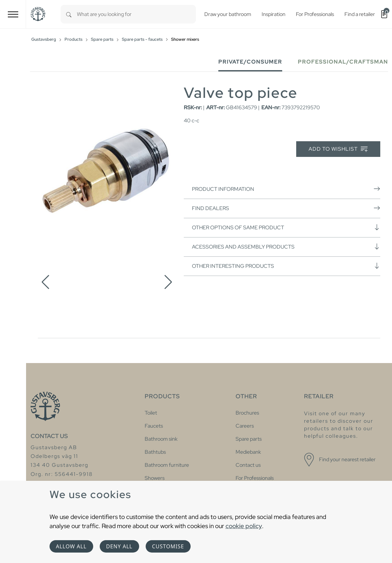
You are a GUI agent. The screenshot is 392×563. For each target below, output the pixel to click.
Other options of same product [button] (286, 227)
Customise (168, 546)
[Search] (69, 14)
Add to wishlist (338, 149)
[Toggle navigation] (13, 14)
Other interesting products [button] (286, 266)
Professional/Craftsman (343, 62)
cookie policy (244, 526)
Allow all (71, 546)
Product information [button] (286, 189)
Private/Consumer (250, 62)
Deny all (119, 546)
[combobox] (136, 14)
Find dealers (286, 208)
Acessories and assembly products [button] (286, 247)
